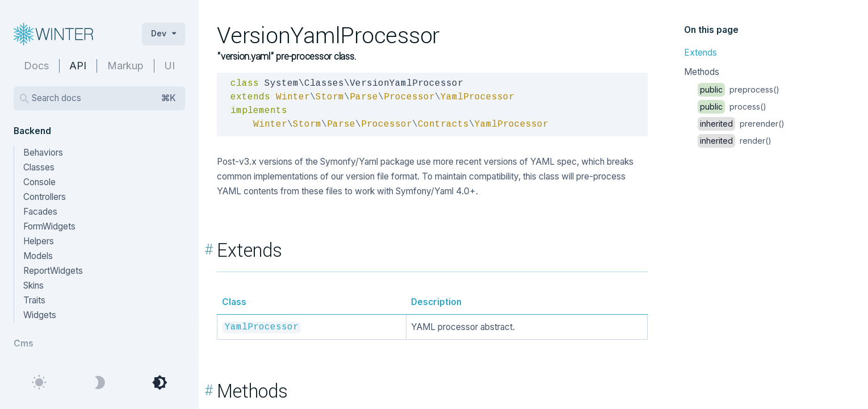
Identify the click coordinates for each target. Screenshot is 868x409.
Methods (702, 72)
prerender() (741, 124)
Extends (701, 53)
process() (732, 107)
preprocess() (739, 89)
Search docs (104, 98)
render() (735, 141)
